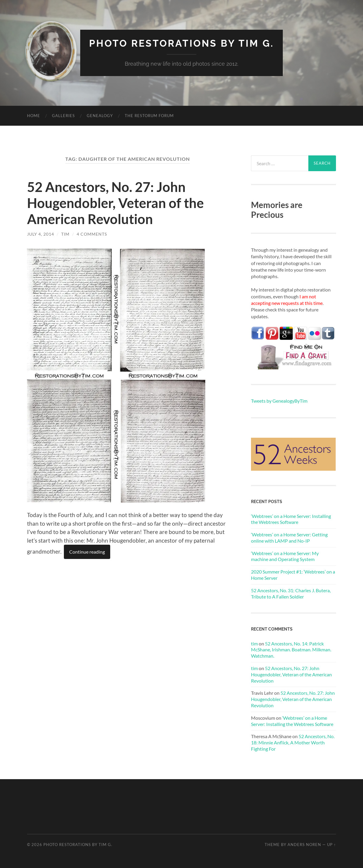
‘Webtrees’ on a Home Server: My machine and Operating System (285, 556)
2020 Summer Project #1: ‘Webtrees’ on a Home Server (293, 575)
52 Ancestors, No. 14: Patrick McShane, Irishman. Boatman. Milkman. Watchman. (291, 650)
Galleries (63, 116)
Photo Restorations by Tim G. (181, 43)
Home (34, 116)
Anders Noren (304, 845)
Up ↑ (332, 845)
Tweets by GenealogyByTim (279, 401)
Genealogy (100, 116)
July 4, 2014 (41, 234)
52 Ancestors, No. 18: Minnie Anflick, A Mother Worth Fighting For (293, 742)
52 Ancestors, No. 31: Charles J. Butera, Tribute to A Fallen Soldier (291, 593)
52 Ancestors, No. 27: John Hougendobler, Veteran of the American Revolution (115, 203)
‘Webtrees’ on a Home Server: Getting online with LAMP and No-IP (289, 538)
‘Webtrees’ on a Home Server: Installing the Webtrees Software (291, 519)
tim (65, 234)
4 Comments (92, 234)
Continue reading (87, 552)
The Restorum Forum (149, 116)
